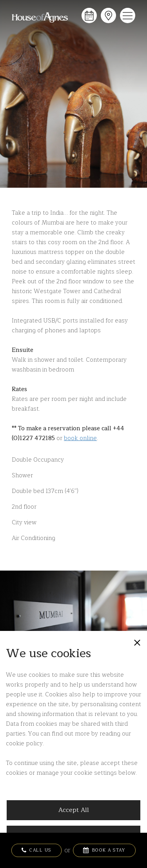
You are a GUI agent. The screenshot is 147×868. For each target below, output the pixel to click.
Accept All (74, 810)
